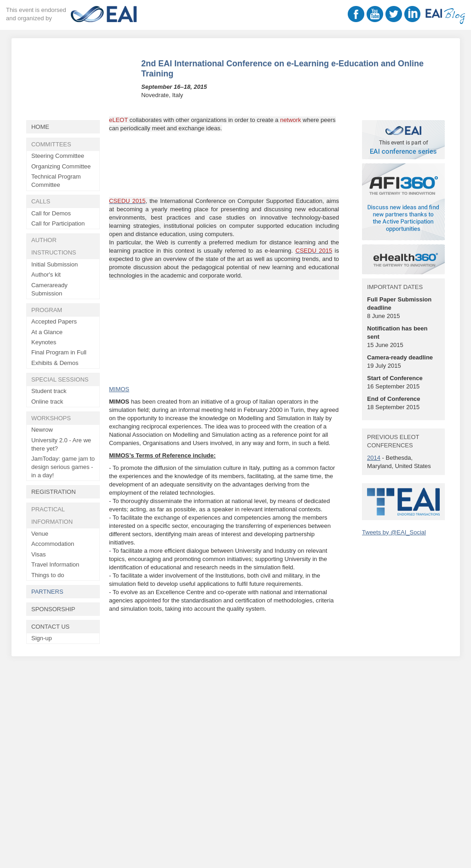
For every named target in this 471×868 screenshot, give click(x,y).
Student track (49, 391)
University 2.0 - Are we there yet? (61, 444)
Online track (47, 402)
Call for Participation (58, 223)
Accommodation (53, 544)
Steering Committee (58, 156)
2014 (374, 458)
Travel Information (55, 564)
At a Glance (47, 332)
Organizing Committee (61, 166)
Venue (40, 534)
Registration (54, 492)
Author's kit (46, 275)
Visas (39, 554)
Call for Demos (51, 213)
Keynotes (44, 342)
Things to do (48, 575)
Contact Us (50, 627)
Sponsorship (53, 609)
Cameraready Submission (49, 289)
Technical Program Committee (56, 181)
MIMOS (119, 389)
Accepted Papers (54, 321)
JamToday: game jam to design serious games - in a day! (63, 467)
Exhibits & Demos (55, 363)
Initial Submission (55, 264)
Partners (47, 592)
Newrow (42, 430)
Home (40, 127)
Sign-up (42, 638)
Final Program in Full (59, 352)
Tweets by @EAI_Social (394, 532)
